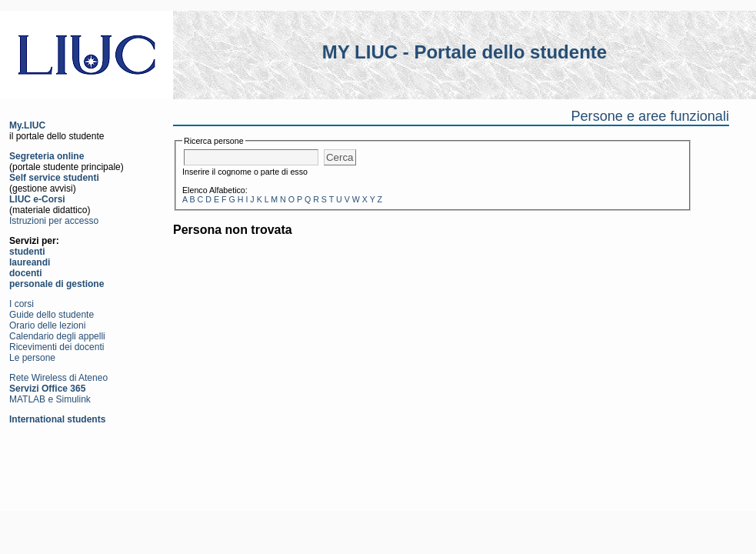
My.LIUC (27, 125)
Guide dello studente (52, 315)
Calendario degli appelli (57, 336)
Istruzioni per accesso (54, 221)
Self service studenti (54, 178)
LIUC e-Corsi (37, 199)
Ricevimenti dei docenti (57, 347)
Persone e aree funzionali (650, 116)
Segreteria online (47, 156)
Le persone (32, 358)
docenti (26, 273)
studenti (27, 252)
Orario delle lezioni (47, 325)
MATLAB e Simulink (50, 399)
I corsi (22, 304)
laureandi (30, 262)
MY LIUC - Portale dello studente (465, 52)
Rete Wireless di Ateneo (58, 378)
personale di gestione (57, 284)
